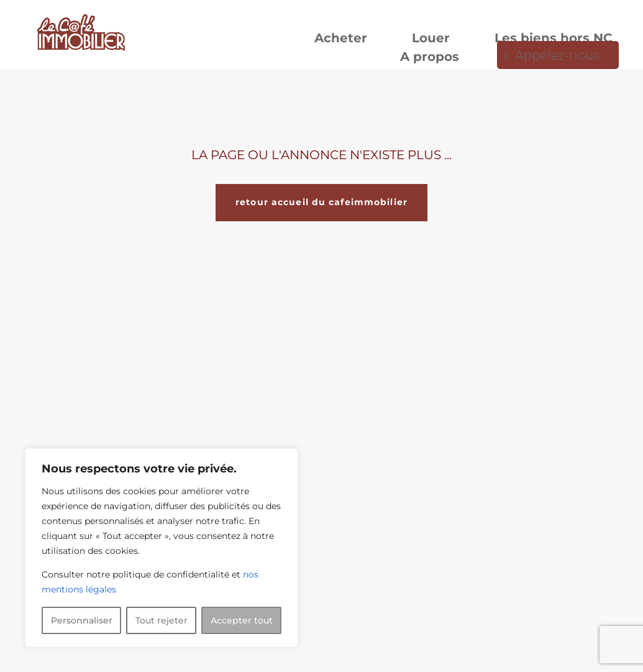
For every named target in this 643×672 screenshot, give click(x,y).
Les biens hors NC (553, 39)
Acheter (341, 39)
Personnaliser (82, 620)
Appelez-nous (557, 57)
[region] (162, 548)
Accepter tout (242, 620)
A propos (430, 58)
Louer (431, 39)
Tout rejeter (162, 620)
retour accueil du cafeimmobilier (321, 202)
